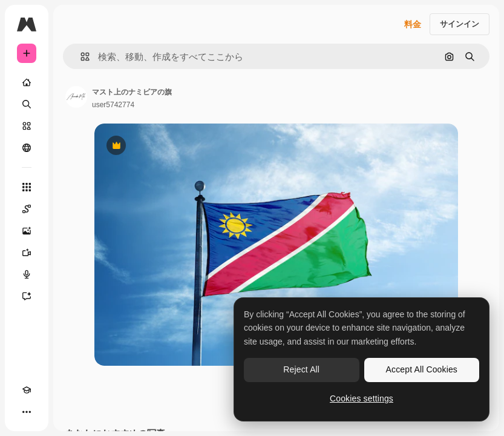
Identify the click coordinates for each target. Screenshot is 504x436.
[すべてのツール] (27, 187)
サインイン (460, 24)
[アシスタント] (27, 296)
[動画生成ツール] (27, 253)
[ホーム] (27, 82)
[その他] (27, 412)
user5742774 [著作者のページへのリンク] (113, 105)
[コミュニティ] (27, 148)
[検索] (27, 104)
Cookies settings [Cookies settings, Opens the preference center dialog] (362, 398)
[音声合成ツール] (27, 274)
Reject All (301, 369)
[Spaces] (27, 209)
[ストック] (27, 126)
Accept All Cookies (422, 369)
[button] (80, 57)
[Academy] (27, 390)
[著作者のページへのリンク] (76, 97)
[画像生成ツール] (27, 231)
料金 (413, 24)
